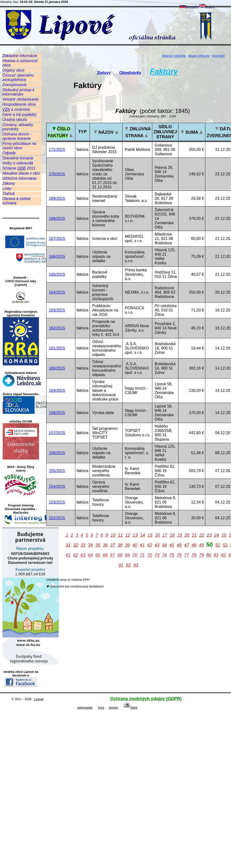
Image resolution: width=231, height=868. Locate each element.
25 (224, 535)
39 (127, 545)
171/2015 (57, 150)
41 (142, 545)
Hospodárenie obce (19, 104)
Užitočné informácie (19, 178)
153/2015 (57, 502)
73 (157, 555)
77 (186, 555)
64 (90, 555)
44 (164, 545)
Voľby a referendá (18, 163)
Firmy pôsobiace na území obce (19, 146)
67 (113, 555)
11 (120, 535)
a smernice (16, 110)
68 (120, 555)
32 (76, 545)
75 (172, 555)
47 (186, 545)
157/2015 (57, 433)
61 (68, 555)
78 (194, 555)
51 (218, 545)
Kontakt (218, 56)
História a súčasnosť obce (20, 63)
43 (157, 545)
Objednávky (130, 73)
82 (223, 555)
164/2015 (57, 292)
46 (179, 545)
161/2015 (57, 348)
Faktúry (164, 71)
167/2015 (57, 239)
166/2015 (57, 256)
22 (202, 535)
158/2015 (57, 413)
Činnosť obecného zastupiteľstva (18, 78)
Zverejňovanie (15, 85)
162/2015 (57, 328)
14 (143, 535)
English (207, 7)
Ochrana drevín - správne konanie (17, 136)
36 (105, 545)
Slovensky (189, 7)
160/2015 (57, 368)
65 (98, 555)
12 (128, 535)
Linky (7, 189)
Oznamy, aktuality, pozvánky (18, 127)
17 (165, 535)
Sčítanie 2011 (19, 168)
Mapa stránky (199, 56)
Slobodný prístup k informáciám (19, 92)
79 (201, 555)
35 (98, 545)
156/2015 (57, 453)
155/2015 (57, 471)
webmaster (85, 708)
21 (194, 535)
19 (179, 535)
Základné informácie (20, 56)
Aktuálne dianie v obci (21, 173)
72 (150, 555)
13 (135, 535)
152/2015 (57, 518)
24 (216, 535)
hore (101, 708)
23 (209, 535)
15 (150, 535)
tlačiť (131, 708)
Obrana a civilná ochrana (16, 201)
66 (105, 555)
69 (127, 555)
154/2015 (57, 486)
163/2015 (57, 310)
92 (128, 565)
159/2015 (57, 390)
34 (90, 545)
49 (201, 545)
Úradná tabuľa (15, 120)
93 (136, 565)
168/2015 (57, 219)
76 (179, 555)
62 (76, 555)
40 (135, 545)
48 (194, 545)
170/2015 (57, 174)
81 (216, 555)
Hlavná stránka (174, 56)
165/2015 (57, 274)
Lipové (39, 699)
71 (142, 555)
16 (157, 535)
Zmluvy (104, 73)
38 (120, 545)
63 (83, 555)
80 (209, 555)
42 (150, 545)
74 (164, 555)
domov (113, 708)
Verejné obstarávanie (21, 99)
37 (113, 545)
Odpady (9, 153)
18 (172, 535)
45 (172, 545)
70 (135, 555)
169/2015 (57, 198)
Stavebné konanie (18, 158)
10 (113, 535)
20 (187, 535)
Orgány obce (14, 70)
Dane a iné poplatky (19, 115)
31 (68, 545)
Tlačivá (9, 194)
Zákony (9, 183)
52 (225, 545)
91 (121, 565)
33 (83, 545)
